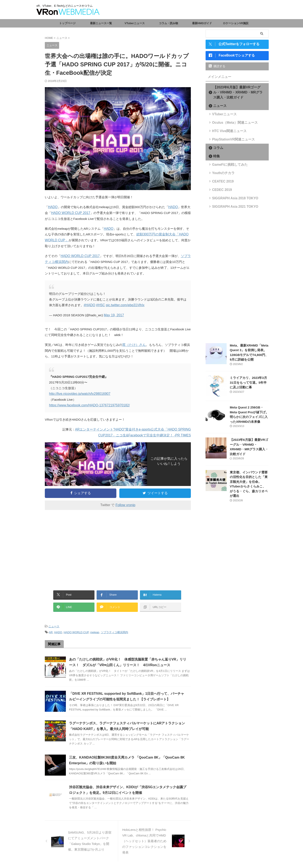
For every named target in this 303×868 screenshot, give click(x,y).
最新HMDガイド (202, 23)
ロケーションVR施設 (236, 23)
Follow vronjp (125, 503)
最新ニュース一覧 (101, 23)
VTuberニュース (135, 23)
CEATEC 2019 (221, 182)
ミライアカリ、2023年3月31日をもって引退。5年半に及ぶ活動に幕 (249, 383)
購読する (217, 67)
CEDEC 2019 (220, 190)
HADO (52, 207)
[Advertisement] (80, 545)
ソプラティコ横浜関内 (114, 628)
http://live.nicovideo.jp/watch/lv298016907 (78, 392)
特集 (215, 157)
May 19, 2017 (113, 314)
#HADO (89, 304)
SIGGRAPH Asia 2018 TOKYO (231, 199)
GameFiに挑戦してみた (226, 165)
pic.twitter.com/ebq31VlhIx (123, 304)
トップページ (67, 23)
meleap (95, 628)
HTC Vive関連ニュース (226, 131)
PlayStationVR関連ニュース (229, 140)
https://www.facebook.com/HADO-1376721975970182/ (87, 403)
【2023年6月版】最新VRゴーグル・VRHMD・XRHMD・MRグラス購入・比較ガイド (238, 93)
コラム (217, 148)
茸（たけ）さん (133, 343)
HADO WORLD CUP (76, 628)
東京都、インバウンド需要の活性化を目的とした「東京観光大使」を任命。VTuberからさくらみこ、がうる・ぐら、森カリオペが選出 (249, 482)
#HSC (100, 304)
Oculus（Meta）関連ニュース (230, 123)
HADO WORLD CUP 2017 (70, 213)
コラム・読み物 (168, 23)
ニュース (54, 623)
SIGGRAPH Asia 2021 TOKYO (231, 207)
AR (51, 628)
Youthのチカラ (221, 173)
